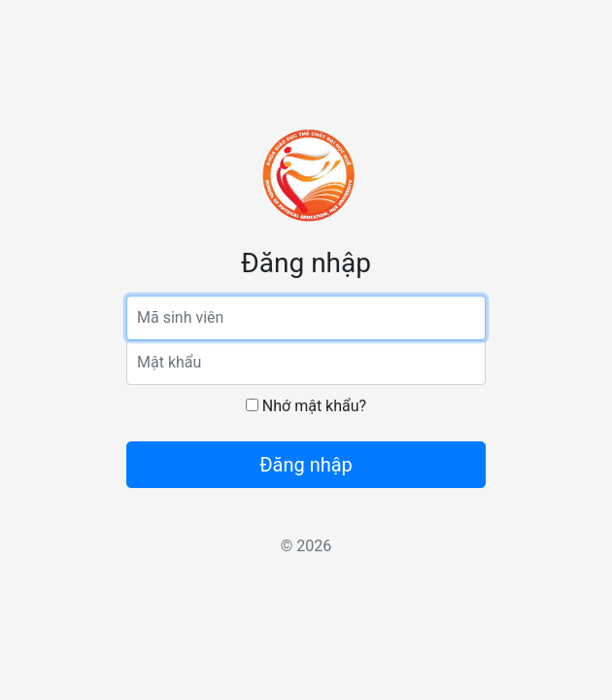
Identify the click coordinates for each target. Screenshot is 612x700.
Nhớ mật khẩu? (306, 406)
